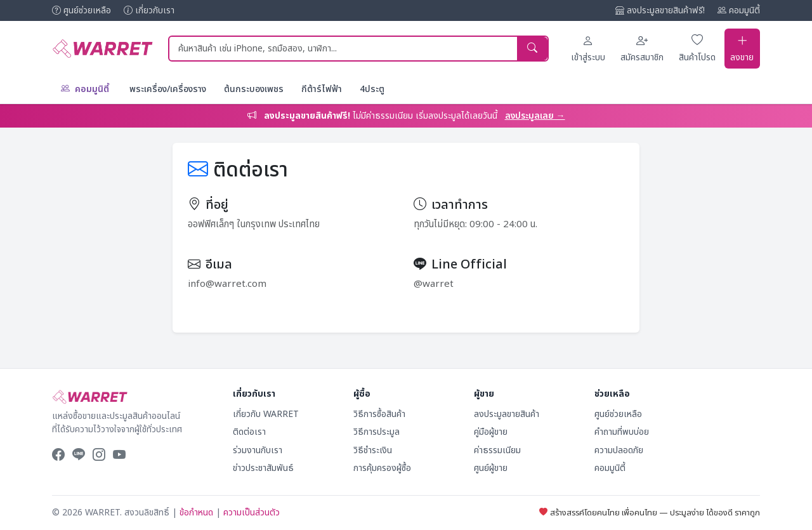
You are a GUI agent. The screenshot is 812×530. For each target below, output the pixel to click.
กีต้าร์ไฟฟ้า (322, 89)
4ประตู (372, 89)
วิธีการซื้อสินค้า (379, 414)
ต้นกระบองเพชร (254, 89)
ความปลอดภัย (619, 450)
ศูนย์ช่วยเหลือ (82, 10)
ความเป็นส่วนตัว (252, 513)
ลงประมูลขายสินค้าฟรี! (660, 10)
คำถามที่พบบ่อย (622, 432)
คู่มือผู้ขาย (491, 432)
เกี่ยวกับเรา (149, 10)
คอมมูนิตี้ (739, 10)
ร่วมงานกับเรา (258, 450)
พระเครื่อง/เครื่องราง (168, 89)
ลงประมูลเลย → (535, 115)
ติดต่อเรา (249, 432)
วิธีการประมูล (377, 432)
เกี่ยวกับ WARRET (266, 414)
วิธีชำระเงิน (373, 450)
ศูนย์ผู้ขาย (491, 468)
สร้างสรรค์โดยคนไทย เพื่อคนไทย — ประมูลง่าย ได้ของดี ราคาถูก (650, 512)
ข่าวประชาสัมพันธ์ (263, 468)
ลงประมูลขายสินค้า (507, 414)
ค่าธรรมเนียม (497, 450)
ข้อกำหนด (196, 513)
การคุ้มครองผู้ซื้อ (382, 468)
